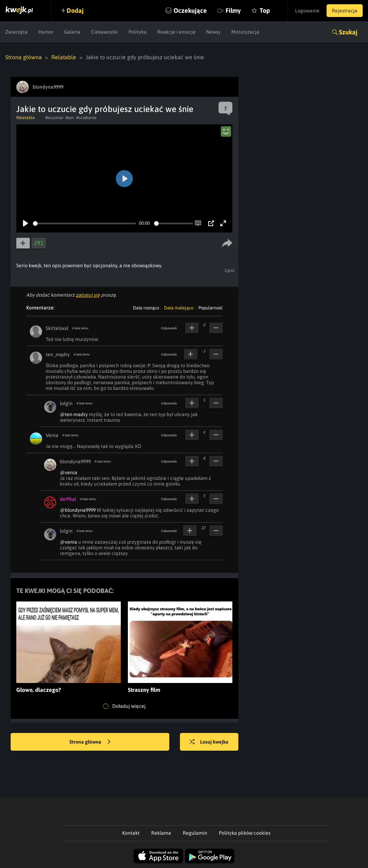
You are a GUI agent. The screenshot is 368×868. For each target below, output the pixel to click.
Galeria (72, 32)
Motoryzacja (245, 32)
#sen (70, 118)
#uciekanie (86, 118)
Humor (46, 32)
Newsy (213, 32)
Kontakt (131, 833)
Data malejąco (179, 308)
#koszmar (54, 118)
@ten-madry (74, 414)
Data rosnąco (146, 308)
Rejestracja (345, 11)
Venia (52, 435)
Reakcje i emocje (176, 32)
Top (265, 10)
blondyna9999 (75, 461)
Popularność (211, 308)
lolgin (66, 403)
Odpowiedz (169, 328)
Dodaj (75, 10)
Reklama (161, 833)
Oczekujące (190, 10)
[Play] (26, 223)
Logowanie (307, 11)
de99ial (68, 499)
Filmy (233, 10)
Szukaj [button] (348, 32)
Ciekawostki (104, 32)
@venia (69, 472)
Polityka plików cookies (245, 833)
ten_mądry (58, 354)
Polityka (138, 32)
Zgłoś (230, 270)
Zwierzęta (16, 32)
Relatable (64, 57)
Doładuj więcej (124, 706)
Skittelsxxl (57, 328)
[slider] (84, 223)
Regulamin (195, 833)
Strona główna (24, 57)
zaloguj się (88, 295)
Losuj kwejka (209, 742)
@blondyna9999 (78, 510)
